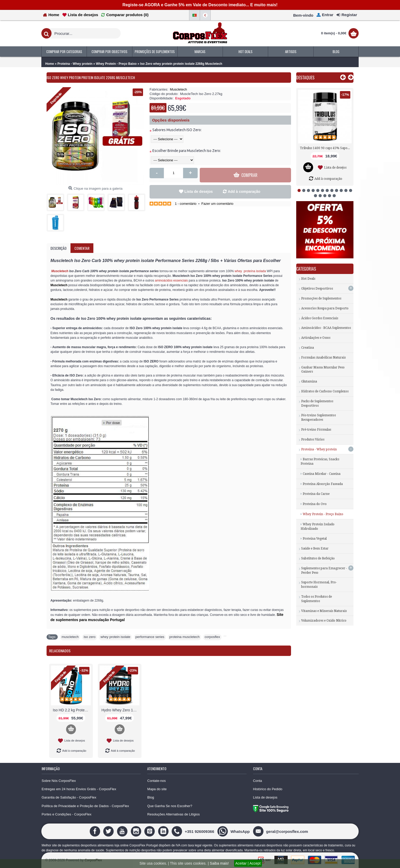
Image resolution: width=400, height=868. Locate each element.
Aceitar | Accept (248, 863)
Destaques (305, 78)
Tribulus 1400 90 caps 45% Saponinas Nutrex (326, 148)
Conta (258, 781)
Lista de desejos (199, 192)
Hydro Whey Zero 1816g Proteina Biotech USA (120, 710)
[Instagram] (137, 831)
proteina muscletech (184, 637)
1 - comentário (186, 204)
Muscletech (178, 89)
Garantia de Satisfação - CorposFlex (69, 797)
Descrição (59, 248)
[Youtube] (123, 831)
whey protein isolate (115, 637)
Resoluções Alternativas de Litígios (173, 814)
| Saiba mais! (218, 863)
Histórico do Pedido (268, 789)
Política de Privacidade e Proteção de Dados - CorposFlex (85, 806)
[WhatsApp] (234, 831)
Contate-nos (156, 781)
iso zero (90, 637)
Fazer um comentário (217, 204)
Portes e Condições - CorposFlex (66, 814)
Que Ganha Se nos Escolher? (170, 806)
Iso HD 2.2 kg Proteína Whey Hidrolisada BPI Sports (72, 710)
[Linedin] (164, 831)
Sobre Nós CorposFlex (59, 781)
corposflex (212, 637)
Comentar (82, 248)
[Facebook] (96, 831)
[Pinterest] (150, 831)
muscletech (70, 637)
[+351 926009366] (193, 831)
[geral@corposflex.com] (281, 831)
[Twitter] (109, 831)
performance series (150, 637)
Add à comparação (244, 192)
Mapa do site (157, 789)
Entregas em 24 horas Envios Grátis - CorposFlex (79, 789)
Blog (151, 797)
